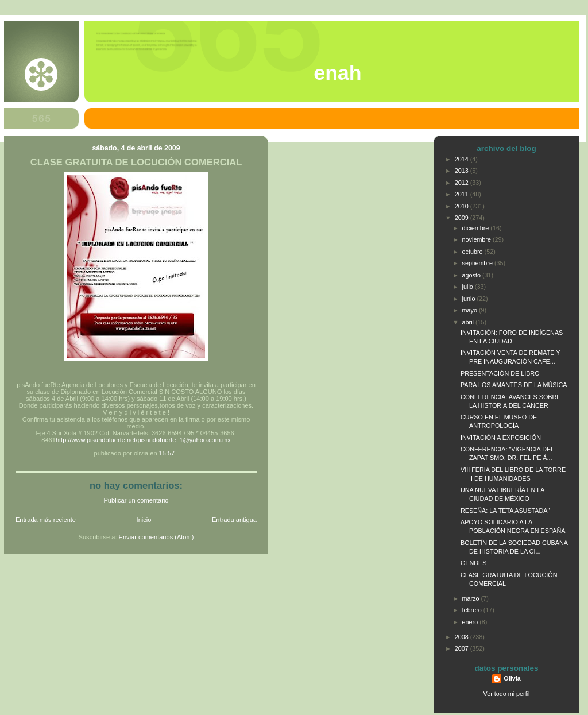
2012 (463, 183)
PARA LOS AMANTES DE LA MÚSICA (514, 385)
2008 (463, 637)
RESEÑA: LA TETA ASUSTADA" (505, 511)
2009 (463, 218)
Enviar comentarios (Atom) (156, 537)
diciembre (477, 228)
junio (470, 299)
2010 (463, 206)
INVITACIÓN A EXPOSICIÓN (501, 438)
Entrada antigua (234, 520)
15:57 (167, 453)
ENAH (337, 73)
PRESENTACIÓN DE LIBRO (500, 373)
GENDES (474, 563)
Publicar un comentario (136, 500)
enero (471, 622)
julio (469, 287)
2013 (463, 171)
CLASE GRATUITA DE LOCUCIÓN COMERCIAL (136, 162)
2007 (463, 648)
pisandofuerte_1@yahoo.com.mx (184, 440)
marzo (472, 598)
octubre (473, 252)
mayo (471, 310)
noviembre (477, 239)
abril (469, 322)
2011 (463, 194)
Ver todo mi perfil (507, 694)
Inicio (144, 520)
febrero (473, 610)
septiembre (478, 263)
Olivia (512, 678)
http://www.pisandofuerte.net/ (96, 440)
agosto (472, 275)
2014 (463, 159)
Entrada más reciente (46, 520)
